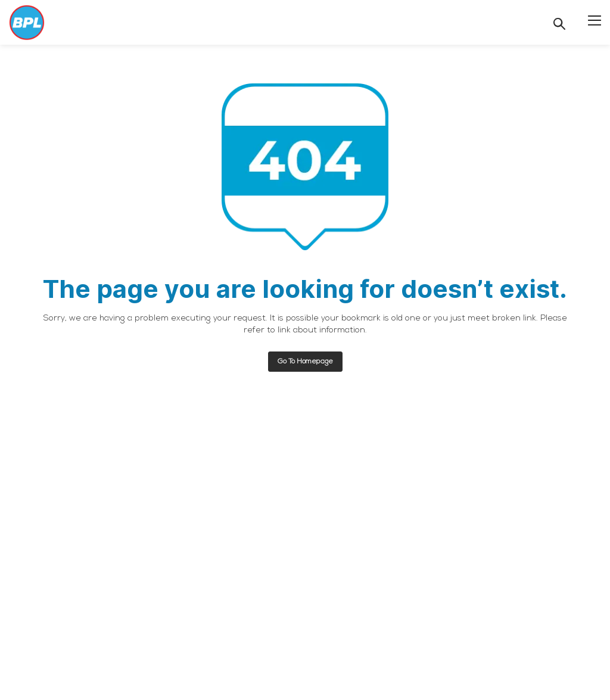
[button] (595, 20)
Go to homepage (305, 362)
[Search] (559, 24)
